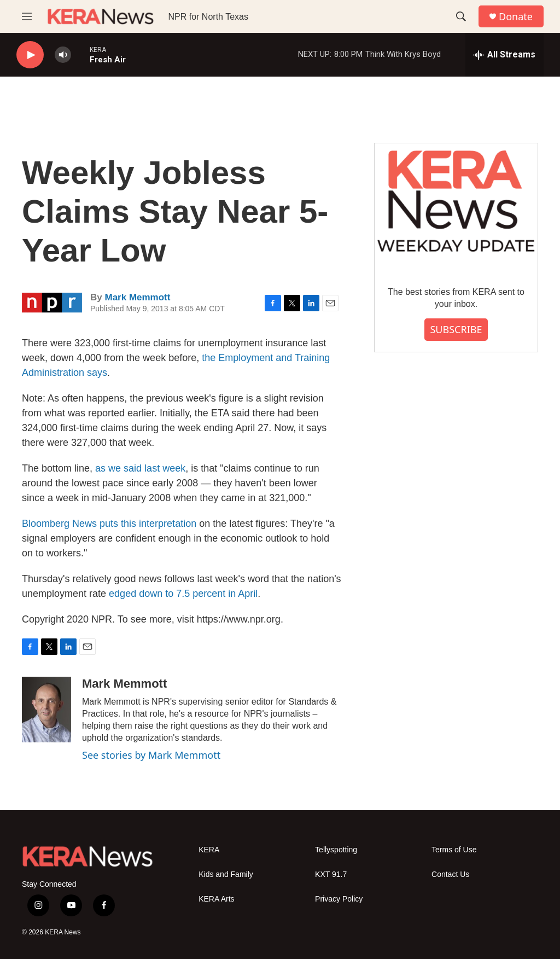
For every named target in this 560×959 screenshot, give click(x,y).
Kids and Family (226, 874)
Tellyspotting (336, 850)
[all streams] (504, 55)
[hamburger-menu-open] (27, 16)
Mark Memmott (137, 297)
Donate (516, 17)
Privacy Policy (339, 899)
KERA (209, 850)
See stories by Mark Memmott (151, 755)
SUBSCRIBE (456, 329)
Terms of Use (454, 850)
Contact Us (450, 874)
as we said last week (140, 468)
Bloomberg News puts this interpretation (109, 524)
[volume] (63, 55)
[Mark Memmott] (46, 710)
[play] (30, 55)
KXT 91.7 (331, 874)
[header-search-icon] (461, 16)
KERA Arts (216, 899)
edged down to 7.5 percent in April (183, 594)
